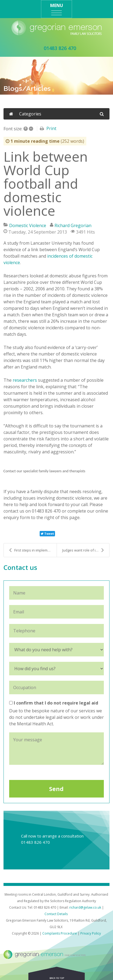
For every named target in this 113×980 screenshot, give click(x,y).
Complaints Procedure (60, 933)
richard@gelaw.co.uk (85, 907)
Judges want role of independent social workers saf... (86, 550)
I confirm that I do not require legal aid (54, 703)
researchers (25, 380)
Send (56, 789)
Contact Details (56, 914)
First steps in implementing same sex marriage (33, 550)
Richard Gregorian (73, 225)
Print (51, 128)
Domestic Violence (28, 225)
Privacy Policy (91, 933)
